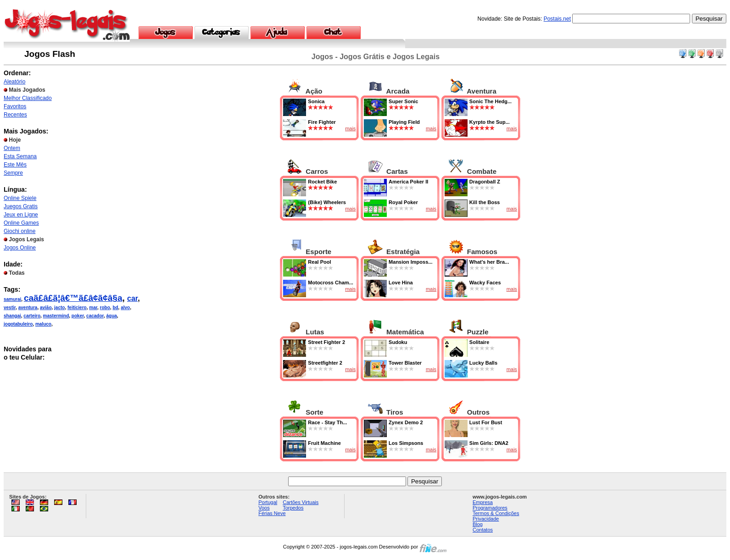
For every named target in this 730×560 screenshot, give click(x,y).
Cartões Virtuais (301, 502)
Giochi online (20, 231)
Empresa (483, 502)
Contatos (483, 530)
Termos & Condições (496, 513)
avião (46, 308)
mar (93, 308)
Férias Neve (272, 513)
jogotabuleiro (18, 324)
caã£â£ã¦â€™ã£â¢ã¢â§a (73, 298)
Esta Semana (20, 156)
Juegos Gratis (21, 206)
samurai (12, 299)
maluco (43, 324)
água (111, 316)
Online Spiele (20, 198)
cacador (95, 316)
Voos (264, 508)
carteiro (32, 316)
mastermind (56, 316)
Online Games (21, 223)
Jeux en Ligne (21, 215)
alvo (125, 308)
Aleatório (14, 82)
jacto (59, 308)
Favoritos (15, 106)
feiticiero (77, 308)
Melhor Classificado (28, 98)
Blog (478, 524)
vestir (10, 308)
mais (350, 128)
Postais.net (557, 19)
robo (105, 308)
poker (78, 316)
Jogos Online (20, 248)
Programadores (490, 508)
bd (115, 308)
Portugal (268, 502)
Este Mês (15, 165)
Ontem (12, 148)
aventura (28, 308)
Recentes (15, 115)
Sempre (13, 173)
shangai (12, 316)
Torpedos (293, 508)
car (132, 298)
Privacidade (486, 519)
